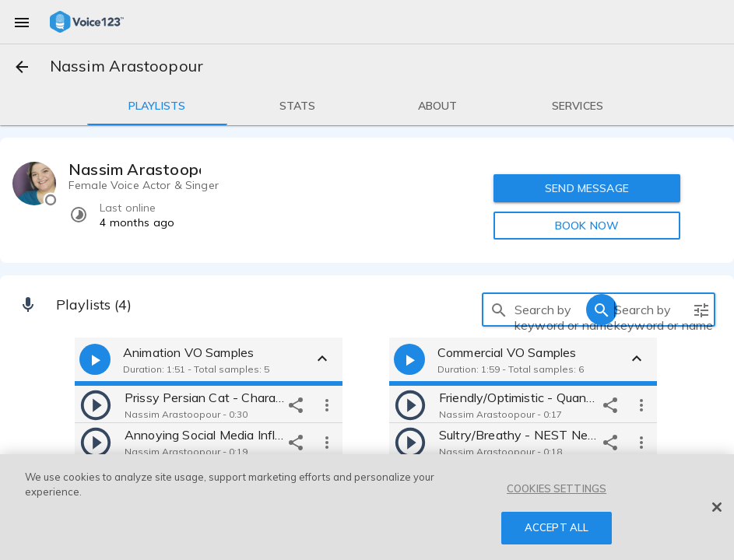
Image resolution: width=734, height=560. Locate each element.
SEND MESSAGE (588, 188)
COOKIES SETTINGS (557, 488)
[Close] (717, 507)
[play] (96, 404)
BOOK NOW (587, 226)
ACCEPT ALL (557, 527)
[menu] (22, 22)
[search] (499, 310)
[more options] (327, 404)
